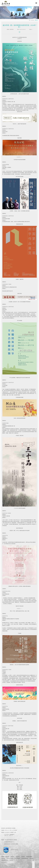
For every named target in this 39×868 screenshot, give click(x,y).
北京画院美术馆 (17, 858)
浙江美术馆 (31, 858)
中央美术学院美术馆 (25, 858)
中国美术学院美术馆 (5, 860)
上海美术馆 (12, 857)
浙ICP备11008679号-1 (15, 850)
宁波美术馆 (11, 860)
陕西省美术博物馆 (29, 857)
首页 (30, 20)
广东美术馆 (23, 857)
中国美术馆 (7, 857)
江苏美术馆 (18, 857)
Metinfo (6, 863)
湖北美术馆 (3, 858)
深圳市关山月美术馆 (10, 858)
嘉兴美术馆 (12, 29)
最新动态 (36, 20)
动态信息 (33, 20)
